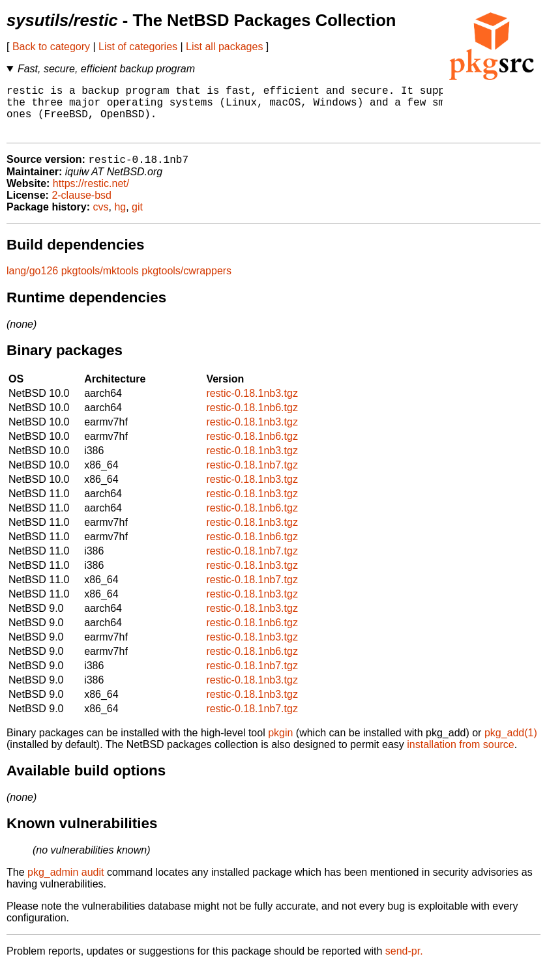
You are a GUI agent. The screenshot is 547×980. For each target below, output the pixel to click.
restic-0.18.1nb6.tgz (252, 420)
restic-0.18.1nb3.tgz (252, 406)
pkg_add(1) (511, 745)
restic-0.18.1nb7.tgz (252, 477)
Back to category (51, 47)
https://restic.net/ (91, 196)
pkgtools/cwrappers (186, 283)
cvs (101, 219)
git (137, 219)
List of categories (138, 47)
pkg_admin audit (66, 885)
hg (120, 219)
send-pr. (404, 963)
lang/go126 (32, 283)
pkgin (280, 745)
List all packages (224, 47)
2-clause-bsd (81, 208)
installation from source (461, 757)
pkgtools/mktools (100, 283)
